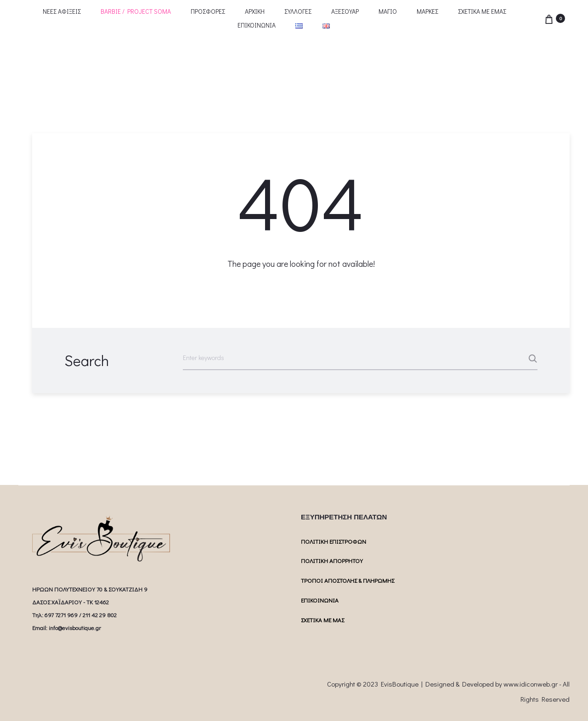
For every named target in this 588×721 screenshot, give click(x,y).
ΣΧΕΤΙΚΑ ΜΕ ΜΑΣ (322, 620)
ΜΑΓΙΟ (388, 11)
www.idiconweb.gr (531, 684)
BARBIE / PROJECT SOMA (136, 11)
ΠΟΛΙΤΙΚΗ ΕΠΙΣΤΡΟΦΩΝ (334, 541)
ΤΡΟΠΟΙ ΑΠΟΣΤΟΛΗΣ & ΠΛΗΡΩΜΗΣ (348, 580)
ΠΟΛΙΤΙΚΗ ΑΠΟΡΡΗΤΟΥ (332, 560)
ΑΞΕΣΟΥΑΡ (345, 11)
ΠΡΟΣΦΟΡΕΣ (208, 11)
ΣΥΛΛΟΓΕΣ (298, 11)
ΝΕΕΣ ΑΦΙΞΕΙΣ (62, 11)
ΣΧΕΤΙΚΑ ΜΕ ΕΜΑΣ (482, 11)
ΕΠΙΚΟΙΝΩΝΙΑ (257, 25)
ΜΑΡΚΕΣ (427, 11)
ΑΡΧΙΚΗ (255, 11)
